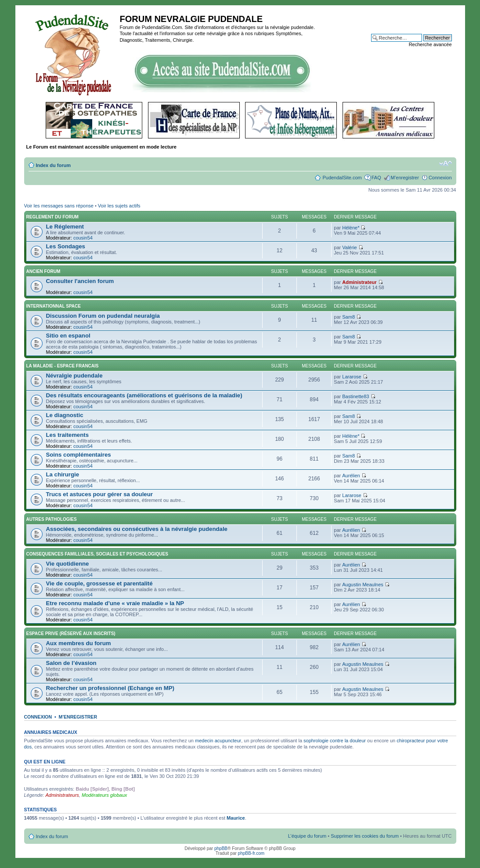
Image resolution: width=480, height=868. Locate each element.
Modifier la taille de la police (446, 163)
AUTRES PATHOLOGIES (52, 519)
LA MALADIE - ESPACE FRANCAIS (63, 366)
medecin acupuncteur (218, 741)
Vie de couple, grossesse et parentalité (99, 583)
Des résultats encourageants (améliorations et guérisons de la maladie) (144, 395)
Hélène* (351, 228)
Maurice (236, 818)
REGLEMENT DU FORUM (52, 217)
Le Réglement (65, 227)
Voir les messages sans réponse (59, 206)
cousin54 (83, 238)
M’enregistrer (405, 178)
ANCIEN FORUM (43, 271)
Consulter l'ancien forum (80, 281)
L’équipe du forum (307, 836)
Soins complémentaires (79, 455)
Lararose (352, 377)
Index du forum (53, 165)
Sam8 (348, 317)
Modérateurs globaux (104, 795)
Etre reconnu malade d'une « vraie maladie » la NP (115, 603)
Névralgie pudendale (74, 376)
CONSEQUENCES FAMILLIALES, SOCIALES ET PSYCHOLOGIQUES (97, 554)
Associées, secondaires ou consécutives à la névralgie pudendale (137, 529)
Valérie (349, 247)
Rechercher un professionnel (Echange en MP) (110, 688)
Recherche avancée (430, 44)
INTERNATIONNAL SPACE (54, 306)
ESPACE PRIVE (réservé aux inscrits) (71, 634)
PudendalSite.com (342, 178)
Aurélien (351, 476)
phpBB (221, 848)
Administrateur (359, 282)
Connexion (440, 178)
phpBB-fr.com (251, 853)
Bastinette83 (355, 396)
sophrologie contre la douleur (335, 741)
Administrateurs (62, 795)
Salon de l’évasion (71, 663)
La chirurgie (63, 474)
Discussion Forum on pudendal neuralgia (103, 316)
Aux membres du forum (79, 643)
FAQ (376, 178)
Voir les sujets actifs (119, 206)
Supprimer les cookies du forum (365, 836)
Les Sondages (66, 246)
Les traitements (67, 435)
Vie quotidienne (68, 564)
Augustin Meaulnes (363, 585)
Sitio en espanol (68, 336)
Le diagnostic (65, 415)
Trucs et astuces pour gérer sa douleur (99, 494)
